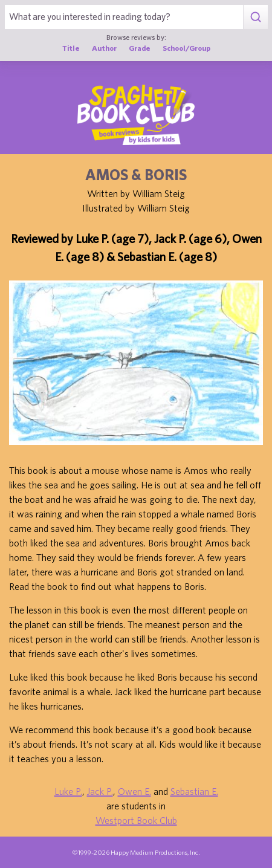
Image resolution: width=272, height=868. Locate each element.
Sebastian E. (194, 791)
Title (71, 48)
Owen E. (134, 791)
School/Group (186, 48)
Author (104, 48)
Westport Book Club (136, 820)
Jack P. (100, 791)
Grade (140, 48)
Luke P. (68, 791)
